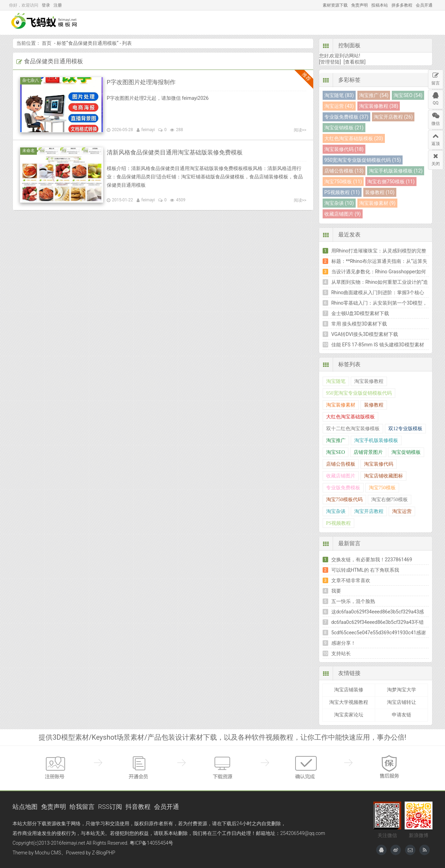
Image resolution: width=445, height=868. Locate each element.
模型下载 (191, 23)
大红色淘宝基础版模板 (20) (354, 138)
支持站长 (341, 653)
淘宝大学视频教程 (349, 702)
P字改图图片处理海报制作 (143, 82)
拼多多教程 (402, 5)
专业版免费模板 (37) (346, 117)
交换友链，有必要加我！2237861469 (372, 560)
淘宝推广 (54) (374, 95)
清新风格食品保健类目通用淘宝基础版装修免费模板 (179, 152)
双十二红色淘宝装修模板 (353, 429)
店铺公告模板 (341, 464)
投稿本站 (380, 5)
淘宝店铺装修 (349, 690)
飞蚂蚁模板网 (51, 23)
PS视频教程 (339, 523)
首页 (161, 23)
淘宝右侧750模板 (390, 500)
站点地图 (25, 807)
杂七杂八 (32, 80)
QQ (436, 98)
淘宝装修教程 (369, 381)
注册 (58, 5)
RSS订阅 (110, 807)
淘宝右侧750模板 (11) (391, 182)
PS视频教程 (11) (342, 192)
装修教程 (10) (380, 192)
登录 (46, 5)
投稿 (396, 23)
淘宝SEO (335, 452)
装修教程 (374, 405)
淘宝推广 (336, 440)
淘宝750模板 (382, 488)
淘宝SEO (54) (408, 95)
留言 (436, 78)
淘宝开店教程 (369, 511)
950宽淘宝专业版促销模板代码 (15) (363, 160)
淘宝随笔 (336, 381)
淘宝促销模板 (406, 452)
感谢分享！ (343, 643)
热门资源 (298, 23)
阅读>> (300, 130)
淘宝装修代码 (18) (344, 149)
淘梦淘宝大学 (402, 690)
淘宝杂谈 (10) (339, 203)
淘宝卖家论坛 (349, 715)
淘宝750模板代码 (344, 500)
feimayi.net (73, 843)
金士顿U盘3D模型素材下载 (360, 313)
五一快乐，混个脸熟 (353, 601)
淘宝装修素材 (341, 405)
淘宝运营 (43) (339, 106)
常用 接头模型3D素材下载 (359, 324)
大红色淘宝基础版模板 (350, 417)
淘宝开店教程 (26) (393, 117)
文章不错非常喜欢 (351, 580)
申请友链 (402, 715)
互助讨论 (369, 23)
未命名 (30, 151)
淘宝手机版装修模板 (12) (396, 171)
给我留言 (82, 807)
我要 (336, 591)
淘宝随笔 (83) (339, 95)
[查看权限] (354, 62)
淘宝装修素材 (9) (377, 203)
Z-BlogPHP (104, 853)
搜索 (422, 23)
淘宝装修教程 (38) (379, 106)
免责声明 (359, 5)
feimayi (148, 130)
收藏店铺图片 (341, 476)
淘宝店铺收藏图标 (383, 476)
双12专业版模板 (405, 429)
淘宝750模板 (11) (343, 182)
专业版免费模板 (343, 488)
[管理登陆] (330, 62)
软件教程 (334, 23)
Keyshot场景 (230, 23)
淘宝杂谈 (336, 511)
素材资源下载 (335, 5)
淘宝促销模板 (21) (344, 128)
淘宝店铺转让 (402, 702)
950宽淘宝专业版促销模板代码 (359, 393)
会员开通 (424, 5)
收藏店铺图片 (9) (343, 214)
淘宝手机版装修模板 (376, 440)
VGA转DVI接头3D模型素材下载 (365, 334)
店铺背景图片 (368, 452)
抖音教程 (138, 807)
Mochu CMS (48, 853)
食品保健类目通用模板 (92, 43)
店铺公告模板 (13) (344, 171)
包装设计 (266, 23)
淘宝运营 (402, 511)
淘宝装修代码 (379, 464)
